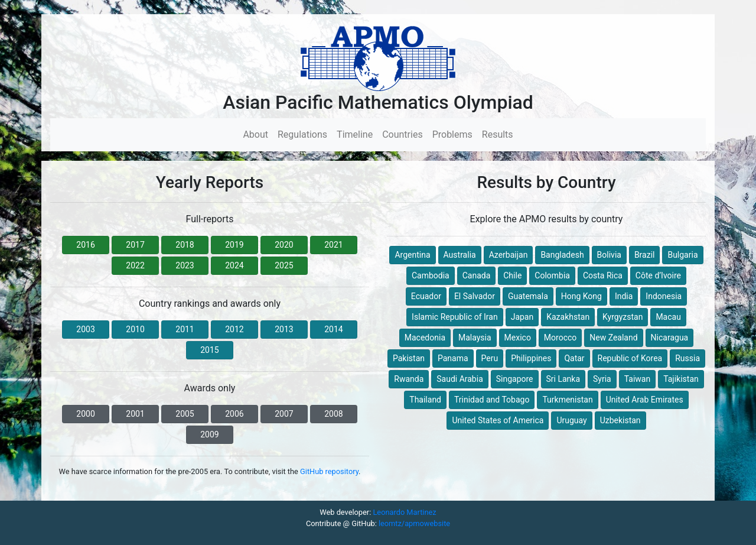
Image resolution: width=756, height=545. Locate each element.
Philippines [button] (531, 358)
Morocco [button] (560, 338)
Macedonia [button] (425, 338)
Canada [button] (477, 275)
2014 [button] (333, 329)
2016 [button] (85, 245)
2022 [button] (135, 265)
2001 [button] (135, 414)
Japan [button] (522, 317)
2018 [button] (185, 245)
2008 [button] (333, 414)
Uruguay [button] (571, 420)
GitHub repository (329, 471)
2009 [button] (209, 434)
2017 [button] (135, 245)
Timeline (355, 134)
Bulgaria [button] (682, 255)
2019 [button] (234, 245)
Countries (402, 134)
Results (498, 134)
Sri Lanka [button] (563, 379)
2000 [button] (85, 414)
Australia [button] (460, 255)
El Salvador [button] (475, 296)
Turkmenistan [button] (567, 400)
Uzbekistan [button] (620, 420)
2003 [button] (85, 329)
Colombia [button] (552, 275)
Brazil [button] (645, 255)
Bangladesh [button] (562, 255)
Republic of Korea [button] (630, 358)
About (258, 134)
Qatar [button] (574, 358)
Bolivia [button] (609, 255)
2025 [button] (284, 265)
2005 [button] (185, 414)
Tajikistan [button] (681, 379)
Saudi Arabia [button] (460, 379)
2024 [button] (234, 265)
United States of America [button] (498, 420)
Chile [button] (512, 275)
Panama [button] (453, 358)
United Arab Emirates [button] (645, 400)
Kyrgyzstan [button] (623, 317)
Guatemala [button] (528, 296)
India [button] (624, 296)
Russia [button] (687, 358)
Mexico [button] (518, 338)
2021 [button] (333, 245)
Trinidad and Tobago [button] (492, 400)
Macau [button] (668, 317)
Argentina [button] (412, 255)
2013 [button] (284, 329)
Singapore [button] (515, 379)
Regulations (302, 134)
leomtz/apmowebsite (414, 523)
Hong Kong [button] (581, 296)
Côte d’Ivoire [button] (658, 275)
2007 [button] (284, 414)
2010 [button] (135, 329)
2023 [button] (185, 265)
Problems (452, 134)
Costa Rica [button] (603, 275)
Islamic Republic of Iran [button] (455, 317)
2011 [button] (185, 329)
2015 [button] (209, 350)
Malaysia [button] (475, 338)
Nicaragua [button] (670, 338)
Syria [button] (602, 379)
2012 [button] (234, 329)
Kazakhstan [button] (568, 317)
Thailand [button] (425, 400)
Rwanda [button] (409, 379)
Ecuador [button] (426, 296)
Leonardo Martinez (404, 512)
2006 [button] (234, 414)
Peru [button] (490, 358)
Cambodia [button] (431, 275)
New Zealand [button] (613, 338)
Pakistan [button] (409, 358)
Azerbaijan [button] (509, 255)
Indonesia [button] (664, 296)
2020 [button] (284, 245)
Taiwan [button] (637, 379)
